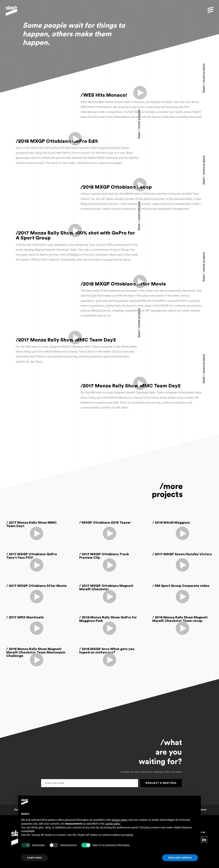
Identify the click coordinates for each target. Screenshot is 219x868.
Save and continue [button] (180, 858)
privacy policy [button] (120, 820)
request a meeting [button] (161, 783)
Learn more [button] (34, 858)
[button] (210, 10)
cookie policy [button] (112, 824)
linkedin (204, 840)
